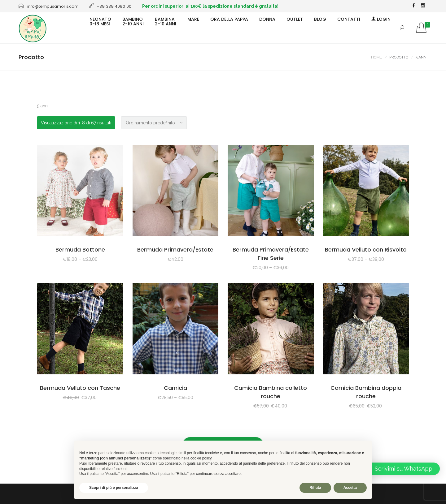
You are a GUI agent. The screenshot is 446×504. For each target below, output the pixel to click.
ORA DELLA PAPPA (229, 19)
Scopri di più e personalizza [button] (114, 488)
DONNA (267, 19)
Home (376, 57)
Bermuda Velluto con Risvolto (366, 250)
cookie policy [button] (201, 458)
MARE (193, 19)
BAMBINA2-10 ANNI (166, 21)
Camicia (175, 388)
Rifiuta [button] (315, 488)
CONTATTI (349, 19)
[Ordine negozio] (154, 123)
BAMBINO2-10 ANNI (133, 21)
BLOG (320, 19)
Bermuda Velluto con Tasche (80, 388)
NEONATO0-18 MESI (100, 21)
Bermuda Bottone (80, 250)
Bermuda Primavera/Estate (175, 250)
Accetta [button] (350, 488)
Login (381, 19)
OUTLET (295, 19)
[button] (399, 469)
